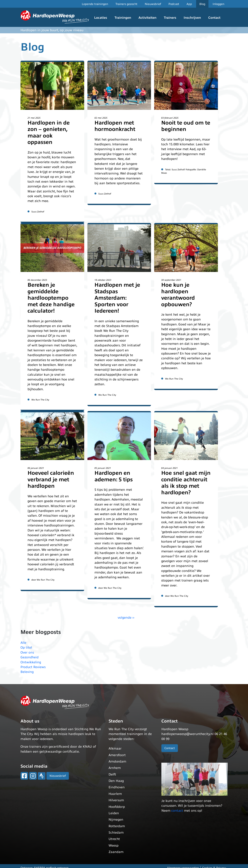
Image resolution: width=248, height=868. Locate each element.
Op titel (26, 648)
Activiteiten (147, 18)
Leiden (114, 813)
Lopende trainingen (95, 4)
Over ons (27, 652)
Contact (214, 18)
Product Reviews (33, 667)
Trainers (170, 18)
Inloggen (218, 4)
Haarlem (115, 794)
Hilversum (116, 800)
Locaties (101, 18)
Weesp (114, 846)
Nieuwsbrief (153, 4)
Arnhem (115, 768)
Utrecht (114, 839)
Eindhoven (117, 787)
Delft (112, 774)
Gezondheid (30, 657)
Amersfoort (117, 755)
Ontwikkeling (31, 662)
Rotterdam (117, 826)
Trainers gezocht (126, 4)
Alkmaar (115, 749)
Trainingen (123, 18)
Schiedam (116, 833)
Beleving (27, 672)
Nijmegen (116, 820)
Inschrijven (192, 18)
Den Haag (116, 781)
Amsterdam (117, 761)
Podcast (174, 4)
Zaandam (116, 852)
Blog (202, 4)
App (189, 4)
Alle (23, 643)
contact (177, 811)
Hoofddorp (117, 807)
